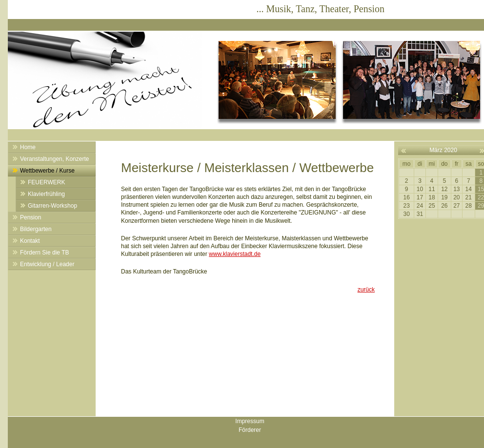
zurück (366, 290)
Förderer (250, 430)
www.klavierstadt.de (235, 254)
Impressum (250, 421)
